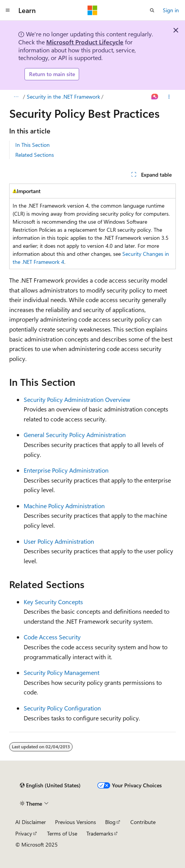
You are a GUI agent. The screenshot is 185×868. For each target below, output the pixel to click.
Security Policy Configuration (62, 708)
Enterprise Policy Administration (66, 470)
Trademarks (100, 833)
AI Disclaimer (31, 822)
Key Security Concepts (53, 602)
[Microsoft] (92, 10)
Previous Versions (75, 822)
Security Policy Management (62, 672)
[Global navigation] (8, 10)
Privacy (24, 833)
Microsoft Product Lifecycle (85, 42)
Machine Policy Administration (64, 506)
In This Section (32, 145)
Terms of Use (62, 833)
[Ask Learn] (155, 97)
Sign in (171, 10)
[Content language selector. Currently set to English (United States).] (50, 785)
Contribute (143, 822)
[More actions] (169, 97)
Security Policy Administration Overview (77, 399)
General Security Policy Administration (75, 435)
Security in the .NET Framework (63, 97)
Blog (110, 822)
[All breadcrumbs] (16, 97)
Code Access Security (52, 637)
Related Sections (35, 155)
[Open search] (152, 10)
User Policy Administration (59, 541)
